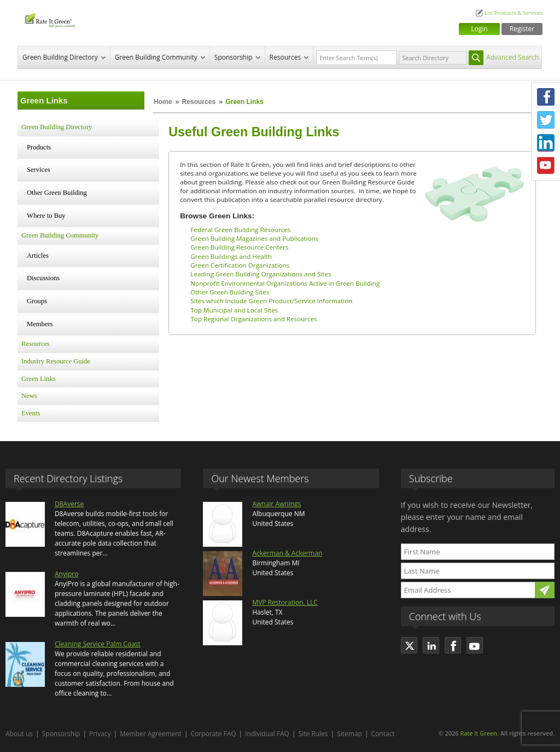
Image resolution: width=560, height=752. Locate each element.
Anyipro (66, 574)
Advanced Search (512, 57)
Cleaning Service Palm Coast (98, 644)
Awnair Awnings (276, 504)
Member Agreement (151, 734)
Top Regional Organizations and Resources (253, 319)
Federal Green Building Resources (240, 230)
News (29, 396)
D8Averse (69, 504)
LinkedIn (546, 143)
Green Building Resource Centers (239, 247)
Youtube (546, 166)
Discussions (43, 278)
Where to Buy (46, 216)
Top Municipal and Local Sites (234, 310)
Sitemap (349, 734)
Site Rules (313, 734)
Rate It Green (478, 733)
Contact (383, 734)
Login (479, 29)
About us (19, 734)
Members (40, 324)
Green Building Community (156, 57)
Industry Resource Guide (56, 361)
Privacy (100, 734)
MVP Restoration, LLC (285, 602)
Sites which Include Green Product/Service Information (271, 301)
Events (31, 413)
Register (522, 29)
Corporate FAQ (214, 734)
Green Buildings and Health (231, 256)
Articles (38, 256)
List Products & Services (514, 13)
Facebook (546, 97)
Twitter (546, 120)
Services (39, 170)
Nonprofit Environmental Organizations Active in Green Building (285, 283)
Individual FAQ (267, 734)
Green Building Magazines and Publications (254, 238)
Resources (285, 57)
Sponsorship (234, 57)
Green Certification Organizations (240, 265)
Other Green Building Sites (230, 292)
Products (39, 147)
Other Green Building (57, 193)
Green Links (39, 379)
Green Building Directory (60, 57)
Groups (37, 301)
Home (163, 102)
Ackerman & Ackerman (287, 553)
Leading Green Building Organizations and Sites (261, 274)
